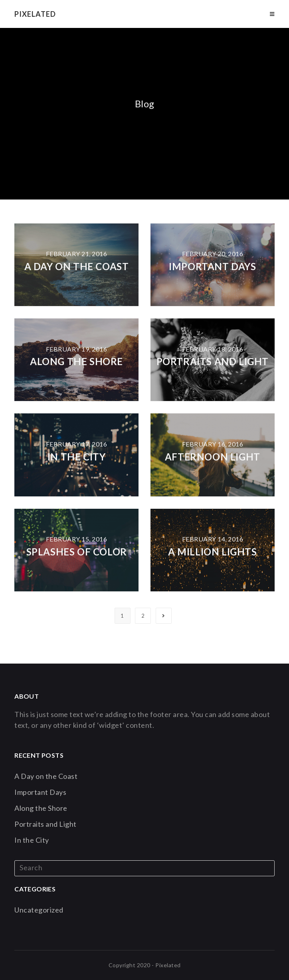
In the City (77, 457)
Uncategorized (39, 910)
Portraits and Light (213, 361)
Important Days (212, 266)
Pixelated (35, 14)
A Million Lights (213, 552)
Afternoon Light (213, 457)
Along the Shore (76, 361)
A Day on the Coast (77, 266)
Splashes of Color (77, 552)
